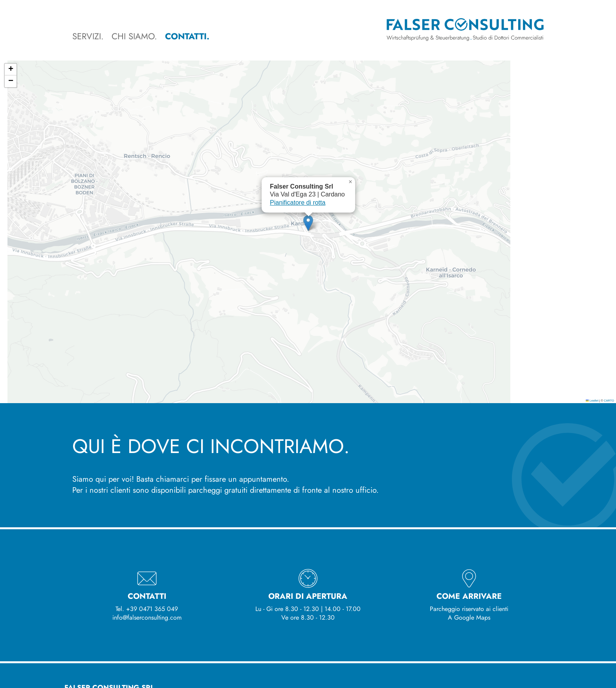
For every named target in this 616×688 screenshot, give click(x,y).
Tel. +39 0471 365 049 (147, 609)
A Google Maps (469, 617)
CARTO (609, 401)
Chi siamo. (134, 36)
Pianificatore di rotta (298, 203)
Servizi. (88, 36)
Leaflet (592, 401)
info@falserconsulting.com (147, 617)
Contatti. (187, 36)
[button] (308, 223)
